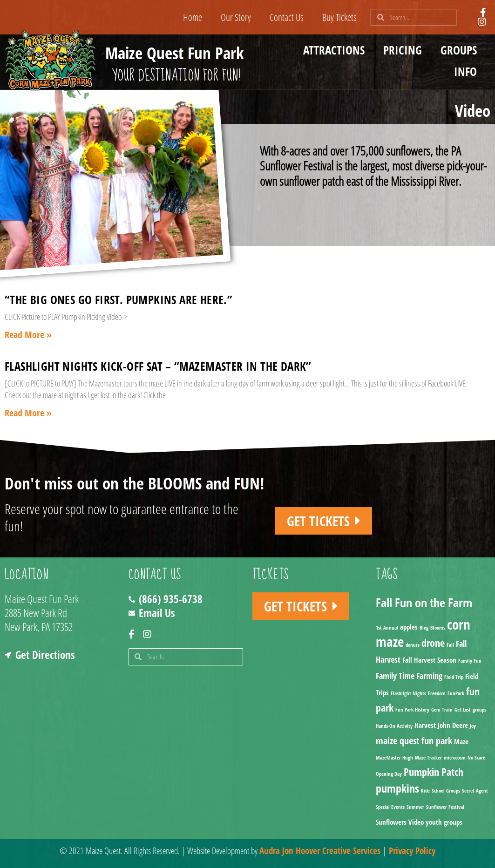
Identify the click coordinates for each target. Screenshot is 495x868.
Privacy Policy (412, 851)
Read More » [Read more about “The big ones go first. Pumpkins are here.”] (28, 335)
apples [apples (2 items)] (409, 627)
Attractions (336, 50)
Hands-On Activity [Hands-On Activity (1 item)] (394, 726)
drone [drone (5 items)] (433, 643)
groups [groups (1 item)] (479, 710)
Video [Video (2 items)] (416, 822)
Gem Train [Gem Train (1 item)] (442, 710)
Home (193, 17)
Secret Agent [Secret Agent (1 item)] (475, 791)
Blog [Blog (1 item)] (424, 628)
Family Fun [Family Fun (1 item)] (470, 661)
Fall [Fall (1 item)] (450, 645)
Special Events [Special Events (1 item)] (390, 807)
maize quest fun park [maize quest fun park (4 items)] (414, 741)
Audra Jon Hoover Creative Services (320, 851)
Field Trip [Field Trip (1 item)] (454, 677)
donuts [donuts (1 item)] (413, 645)
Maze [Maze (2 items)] (461, 741)
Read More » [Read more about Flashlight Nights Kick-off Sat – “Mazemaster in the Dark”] (28, 413)
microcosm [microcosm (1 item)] (455, 758)
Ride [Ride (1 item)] (425, 791)
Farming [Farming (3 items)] (429, 676)
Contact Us (287, 17)
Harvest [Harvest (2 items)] (425, 725)
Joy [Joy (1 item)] (473, 726)
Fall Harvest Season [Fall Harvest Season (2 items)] (429, 660)
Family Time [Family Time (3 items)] (395, 676)
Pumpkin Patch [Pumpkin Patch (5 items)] (434, 772)
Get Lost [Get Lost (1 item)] (463, 710)
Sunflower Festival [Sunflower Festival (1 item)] (445, 807)
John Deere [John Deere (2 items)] (453, 725)
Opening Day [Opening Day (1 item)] (389, 774)
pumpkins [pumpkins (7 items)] (397, 788)
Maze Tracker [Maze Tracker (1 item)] (428, 758)
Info (468, 71)
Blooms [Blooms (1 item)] (438, 628)
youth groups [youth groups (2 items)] (444, 822)
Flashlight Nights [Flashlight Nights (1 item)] (408, 693)
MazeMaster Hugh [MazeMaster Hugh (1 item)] (394, 758)
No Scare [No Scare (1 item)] (476, 758)
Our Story (236, 17)
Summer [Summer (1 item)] (415, 807)
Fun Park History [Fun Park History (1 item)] (412, 710)
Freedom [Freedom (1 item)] (437, 693)
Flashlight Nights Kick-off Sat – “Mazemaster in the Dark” (158, 366)
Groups (461, 50)
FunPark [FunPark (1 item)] (456, 693)
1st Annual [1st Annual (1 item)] (387, 628)
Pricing (405, 50)
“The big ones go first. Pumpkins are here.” (118, 299)
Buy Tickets (339, 17)
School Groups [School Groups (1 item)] (446, 791)
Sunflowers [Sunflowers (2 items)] (391, 822)
